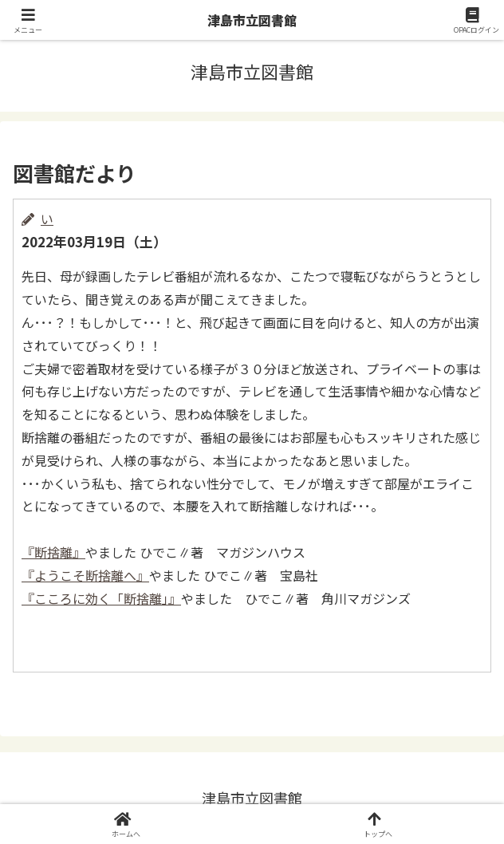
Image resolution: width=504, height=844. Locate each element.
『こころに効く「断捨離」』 (101, 598)
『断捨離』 (53, 552)
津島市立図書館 (252, 20)
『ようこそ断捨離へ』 (85, 575)
